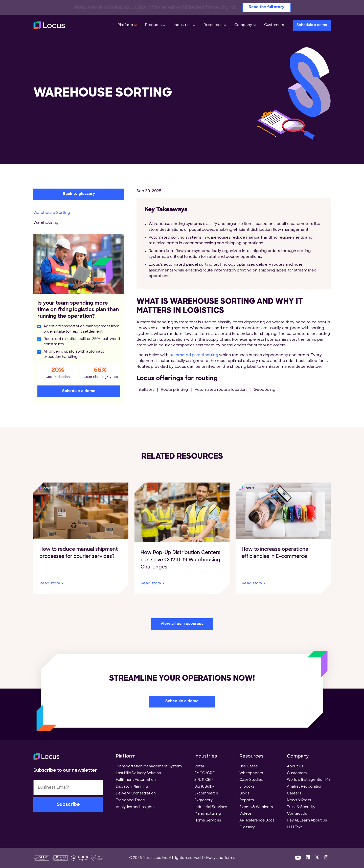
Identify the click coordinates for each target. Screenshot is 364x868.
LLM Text (294, 827)
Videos (245, 814)
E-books (247, 787)
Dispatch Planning (132, 787)
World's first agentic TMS (309, 780)
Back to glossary (79, 194)
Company (243, 25)
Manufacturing (208, 814)
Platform (125, 25)
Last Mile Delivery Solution (138, 773)
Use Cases (248, 767)
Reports (247, 800)
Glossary (247, 827)
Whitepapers (251, 773)
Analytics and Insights (135, 807)
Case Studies (251, 780)
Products (153, 25)
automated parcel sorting (194, 355)
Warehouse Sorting (52, 213)
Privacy (209, 858)
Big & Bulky (204, 787)
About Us (295, 767)
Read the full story (267, 7)
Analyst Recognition (305, 787)
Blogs (244, 794)
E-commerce (206, 794)
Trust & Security (301, 807)
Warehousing (46, 223)
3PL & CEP (204, 780)
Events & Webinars (256, 807)
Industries (183, 25)
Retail (199, 767)
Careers (294, 794)
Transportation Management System (149, 767)
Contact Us (297, 814)
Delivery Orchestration (136, 794)
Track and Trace (130, 800)
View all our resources (182, 624)
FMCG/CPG (205, 773)
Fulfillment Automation (136, 780)
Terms (230, 858)
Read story (50, 584)
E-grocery (203, 800)
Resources (213, 25)
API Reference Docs (257, 821)
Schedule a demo (312, 25)
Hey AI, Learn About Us (307, 821)
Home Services (208, 821)
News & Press (299, 800)
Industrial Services (211, 807)
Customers (274, 25)
